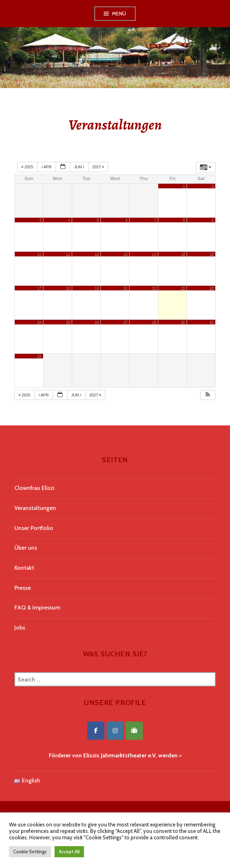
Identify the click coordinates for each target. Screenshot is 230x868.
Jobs (20, 628)
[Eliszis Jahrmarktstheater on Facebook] (96, 731)
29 (183, 322)
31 (39, 356)
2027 (99, 167)
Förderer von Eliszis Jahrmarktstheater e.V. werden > (115, 755)
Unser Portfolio (34, 528)
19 (97, 288)
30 (212, 322)
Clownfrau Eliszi (34, 488)
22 (183, 288)
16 (212, 254)
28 (154, 322)
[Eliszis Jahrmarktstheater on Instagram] (115, 731)
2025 (28, 167)
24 (39, 322)
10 (39, 254)
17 (39, 288)
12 (97, 254)
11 (68, 254)
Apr (47, 167)
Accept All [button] (69, 852)
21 (154, 288)
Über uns (26, 548)
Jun (80, 167)
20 (126, 288)
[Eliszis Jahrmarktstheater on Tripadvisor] (134, 731)
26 (97, 322)
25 (68, 322)
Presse (23, 588)
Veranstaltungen (35, 508)
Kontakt (24, 568)
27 (126, 322)
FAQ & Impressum (37, 607)
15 (183, 254)
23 (212, 288)
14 (154, 254)
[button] (208, 395)
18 (68, 288)
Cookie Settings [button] (30, 852)
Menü (119, 14)
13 (126, 254)
